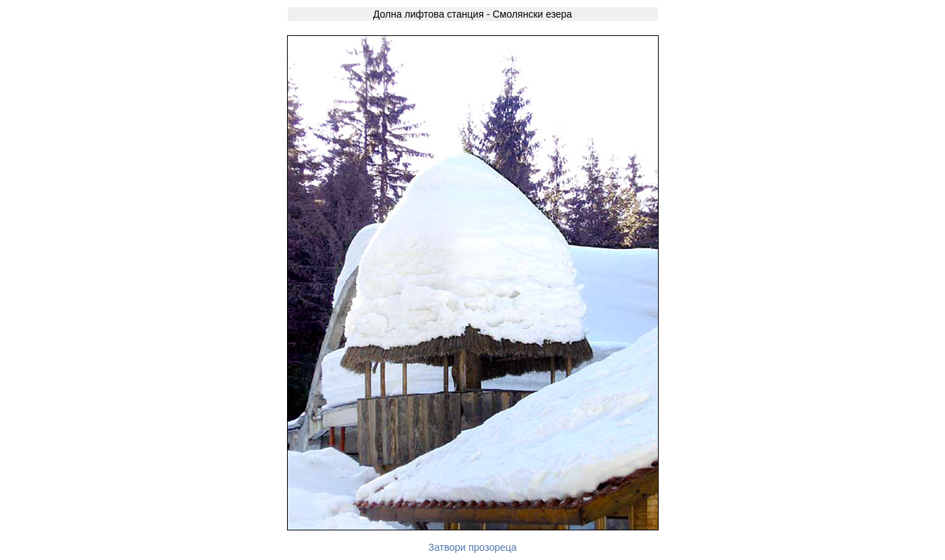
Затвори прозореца (472, 547)
